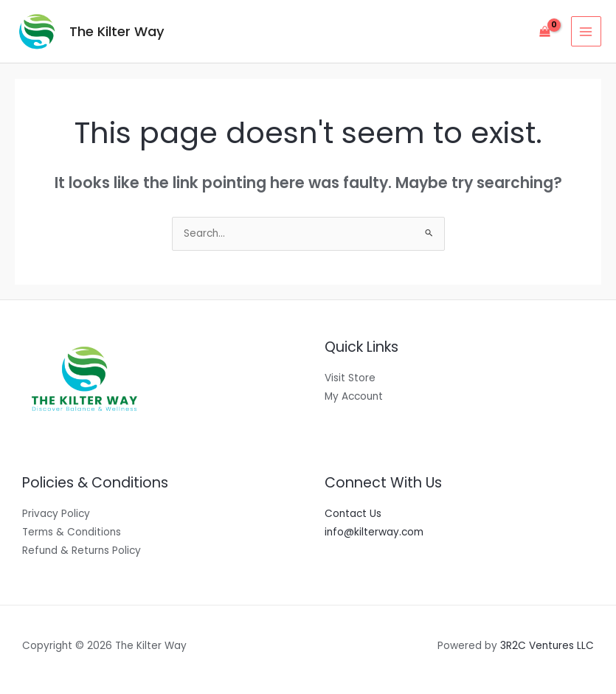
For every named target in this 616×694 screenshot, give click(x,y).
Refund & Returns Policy (82, 551)
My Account (354, 396)
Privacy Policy (56, 514)
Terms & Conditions (72, 532)
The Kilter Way (117, 31)
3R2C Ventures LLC (547, 646)
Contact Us (353, 514)
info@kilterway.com (374, 532)
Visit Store (350, 378)
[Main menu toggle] (586, 31)
